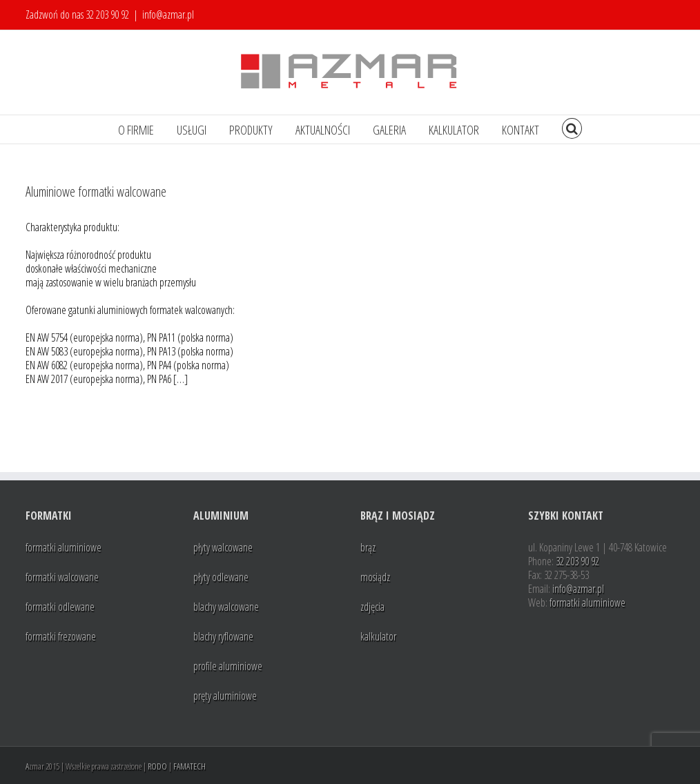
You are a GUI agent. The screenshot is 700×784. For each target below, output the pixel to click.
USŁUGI (192, 130)
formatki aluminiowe (64, 547)
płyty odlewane (221, 577)
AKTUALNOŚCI (323, 130)
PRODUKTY (251, 130)
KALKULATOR (454, 130)
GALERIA (389, 130)
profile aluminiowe (228, 666)
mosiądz (375, 577)
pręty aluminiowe (225, 696)
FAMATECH (189, 766)
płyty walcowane (223, 547)
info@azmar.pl (168, 14)
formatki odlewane (60, 607)
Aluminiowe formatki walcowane (96, 192)
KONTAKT (521, 130)
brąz (368, 547)
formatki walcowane (62, 577)
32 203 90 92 (107, 14)
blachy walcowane (226, 607)
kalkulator (378, 636)
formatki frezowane (61, 636)
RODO (157, 766)
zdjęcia (372, 607)
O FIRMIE (136, 130)
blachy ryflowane (223, 636)
